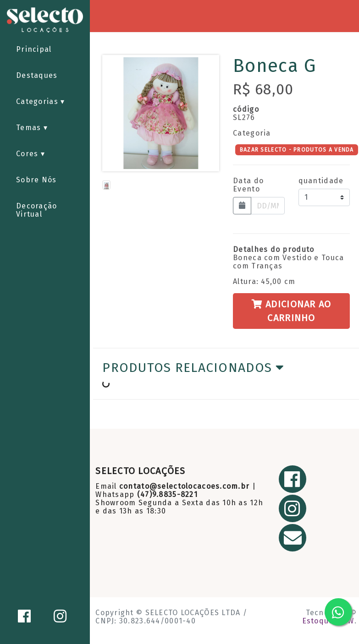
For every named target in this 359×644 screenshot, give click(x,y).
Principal (34, 49)
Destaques (37, 75)
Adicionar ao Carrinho (292, 311)
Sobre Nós (36, 180)
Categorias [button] (38, 101)
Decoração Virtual (37, 210)
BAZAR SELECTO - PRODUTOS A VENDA (297, 149)
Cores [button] (28, 154)
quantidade (321, 181)
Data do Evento (248, 185)
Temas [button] (30, 128)
